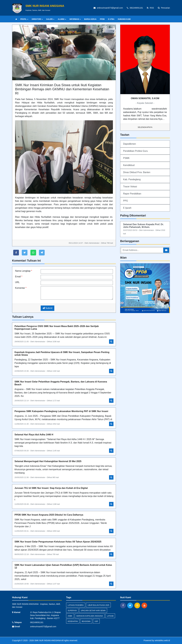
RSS (150, 8)
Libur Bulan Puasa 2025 (98, 605)
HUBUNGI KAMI (124, 19)
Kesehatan (73, 621)
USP (96, 621)
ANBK (70, 616)
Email (19, 277)
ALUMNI (62, 19)
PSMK (126, 158)
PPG (126, 201)
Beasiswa (86, 621)
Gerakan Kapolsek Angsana (90, 616)
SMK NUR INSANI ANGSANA (47, 640)
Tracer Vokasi (130, 187)
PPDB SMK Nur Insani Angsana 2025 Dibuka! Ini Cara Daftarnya (49, 515)
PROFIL (24, 19)
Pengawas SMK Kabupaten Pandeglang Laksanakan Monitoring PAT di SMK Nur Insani (61, 411)
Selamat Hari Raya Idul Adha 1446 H (34, 435)
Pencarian (164, 8)
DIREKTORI (37, 19)
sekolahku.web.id (162, 640)
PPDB (102, 19)
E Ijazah (127, 208)
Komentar (21, 288)
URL (17, 282)
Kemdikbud (129, 165)
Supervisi (72, 611)
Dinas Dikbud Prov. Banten (137, 172)
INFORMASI (75, 19)
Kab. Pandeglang (132, 179)
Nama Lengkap (24, 271)
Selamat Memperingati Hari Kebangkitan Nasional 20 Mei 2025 (48, 461)
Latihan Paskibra (76, 605)
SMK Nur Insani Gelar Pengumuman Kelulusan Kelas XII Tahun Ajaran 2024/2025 (58, 542)
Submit (47, 308)
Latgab (110, 616)
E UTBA (111, 19)
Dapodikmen (130, 144)
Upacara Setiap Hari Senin (93, 611)
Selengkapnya (145, 127)
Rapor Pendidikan (132, 194)
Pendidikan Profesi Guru (135, 151)
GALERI (50, 19)
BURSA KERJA (90, 19)
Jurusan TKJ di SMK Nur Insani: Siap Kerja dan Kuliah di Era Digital (51, 488)
